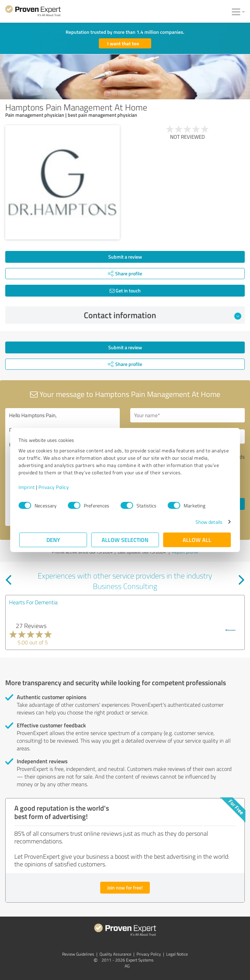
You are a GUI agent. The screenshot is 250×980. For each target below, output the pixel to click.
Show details (208, 522)
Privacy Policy (54, 487)
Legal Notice (177, 954)
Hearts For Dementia (33, 602)
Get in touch (125, 290)
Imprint (27, 487)
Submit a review (125, 257)
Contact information (163, 315)
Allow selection (125, 540)
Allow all (197, 540)
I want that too (123, 43)
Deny (53, 540)
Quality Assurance (115, 954)
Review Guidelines (78, 954)
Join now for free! (125, 887)
